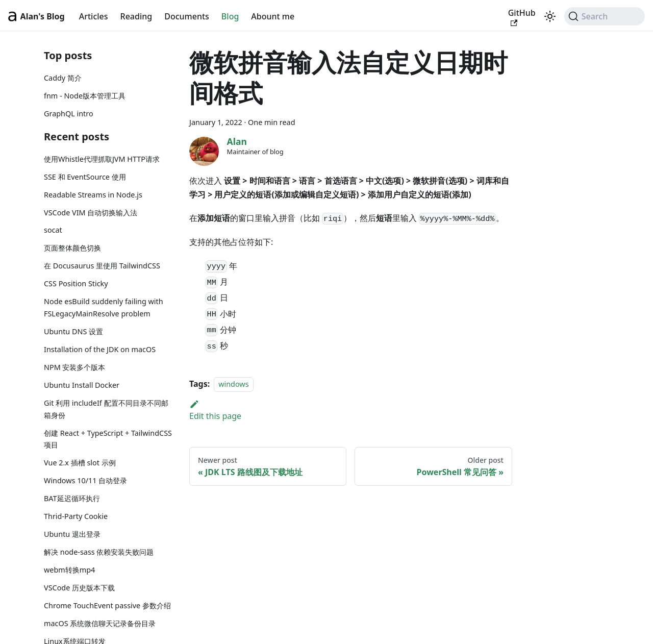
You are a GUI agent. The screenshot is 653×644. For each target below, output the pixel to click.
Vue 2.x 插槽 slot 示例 (80, 463)
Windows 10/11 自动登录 (85, 480)
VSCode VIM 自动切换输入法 (91, 213)
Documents (187, 16)
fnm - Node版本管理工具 (85, 96)
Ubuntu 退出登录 (72, 534)
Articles (94, 16)
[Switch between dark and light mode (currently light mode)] (550, 16)
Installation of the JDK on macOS (100, 349)
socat (53, 230)
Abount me (273, 16)
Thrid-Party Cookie (76, 516)
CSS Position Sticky (76, 283)
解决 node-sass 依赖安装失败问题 (99, 552)
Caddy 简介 (63, 78)
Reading (136, 16)
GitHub (522, 17)
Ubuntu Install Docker (82, 385)
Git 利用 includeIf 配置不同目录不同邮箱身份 (106, 409)
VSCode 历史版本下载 (79, 588)
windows (233, 384)
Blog (230, 16)
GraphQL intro (69, 114)
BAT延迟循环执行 (72, 498)
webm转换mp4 (69, 570)
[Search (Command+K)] (605, 16)
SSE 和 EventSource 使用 (85, 177)
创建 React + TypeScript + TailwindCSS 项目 (108, 439)
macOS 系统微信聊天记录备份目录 (100, 623)
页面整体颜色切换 (72, 248)
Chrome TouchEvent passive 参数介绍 (107, 605)
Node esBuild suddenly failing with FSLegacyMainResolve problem (104, 307)
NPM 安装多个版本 (74, 367)
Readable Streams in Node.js (93, 195)
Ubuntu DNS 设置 (73, 331)
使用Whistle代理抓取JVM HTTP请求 (102, 159)
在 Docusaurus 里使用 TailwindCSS (102, 266)
